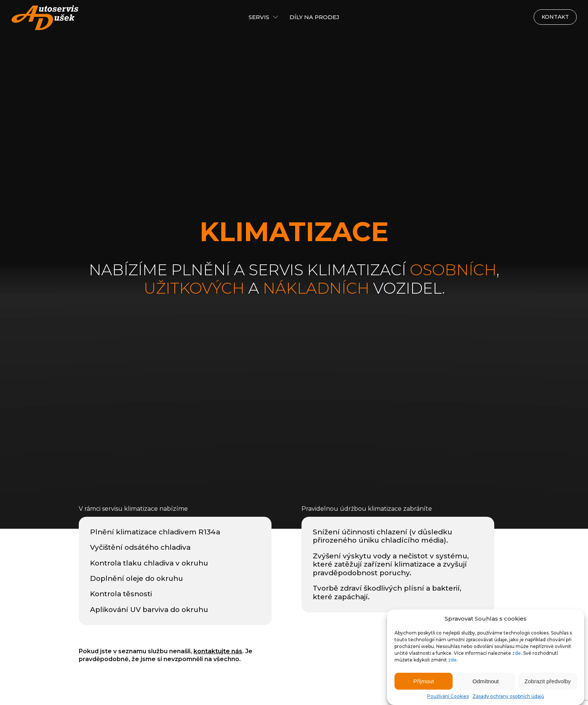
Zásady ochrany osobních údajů (508, 696)
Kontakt (555, 17)
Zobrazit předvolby (548, 681)
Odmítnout (486, 681)
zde (517, 653)
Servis (263, 17)
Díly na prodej (314, 17)
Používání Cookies (448, 696)
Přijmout (424, 681)
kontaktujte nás (218, 651)
